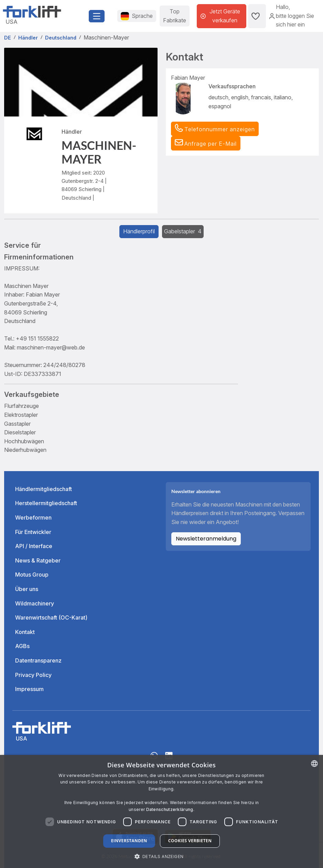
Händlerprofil (139, 231)
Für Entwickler (33, 532)
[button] (206, 143)
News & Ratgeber (38, 560)
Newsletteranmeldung (206, 539)
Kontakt (25, 632)
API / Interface (34, 546)
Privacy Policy (33, 675)
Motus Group (32, 575)
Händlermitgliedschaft (44, 489)
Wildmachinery (35, 603)
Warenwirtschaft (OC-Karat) (51, 617)
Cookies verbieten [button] (190, 841)
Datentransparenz (38, 660)
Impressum (29, 689)
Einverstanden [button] (129, 841)
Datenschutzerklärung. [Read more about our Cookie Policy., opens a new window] (170, 809)
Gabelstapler (183, 231)
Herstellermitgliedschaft (46, 503)
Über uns (27, 589)
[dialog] (161, 811)
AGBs (22, 646)
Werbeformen (33, 518)
